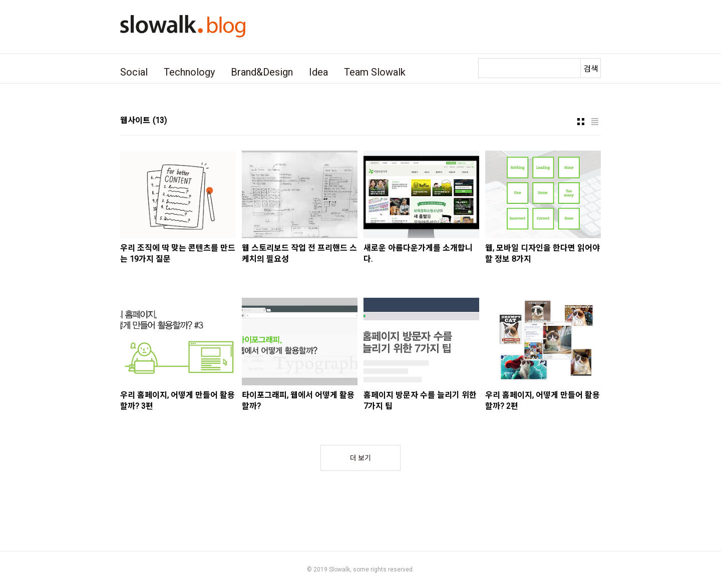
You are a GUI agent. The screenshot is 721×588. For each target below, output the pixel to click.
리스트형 (595, 122)
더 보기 (360, 458)
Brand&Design (262, 72)
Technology (189, 72)
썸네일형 (581, 122)
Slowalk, (340, 569)
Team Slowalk (375, 72)
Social (134, 72)
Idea (318, 72)
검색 (591, 69)
